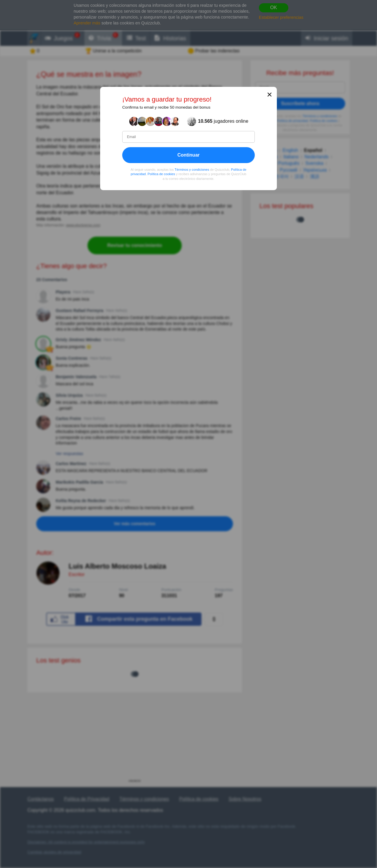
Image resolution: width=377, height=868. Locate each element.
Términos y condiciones (192, 170)
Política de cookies (161, 174)
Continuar (188, 155)
